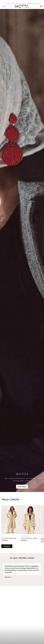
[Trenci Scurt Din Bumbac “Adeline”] (31, 520)
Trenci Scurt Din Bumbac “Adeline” (29, 538)
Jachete (23, 536)
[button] (3, 572)
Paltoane (3, 536)
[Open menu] (4, 6)
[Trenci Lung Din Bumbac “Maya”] (11, 520)
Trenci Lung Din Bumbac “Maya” (9, 538)
